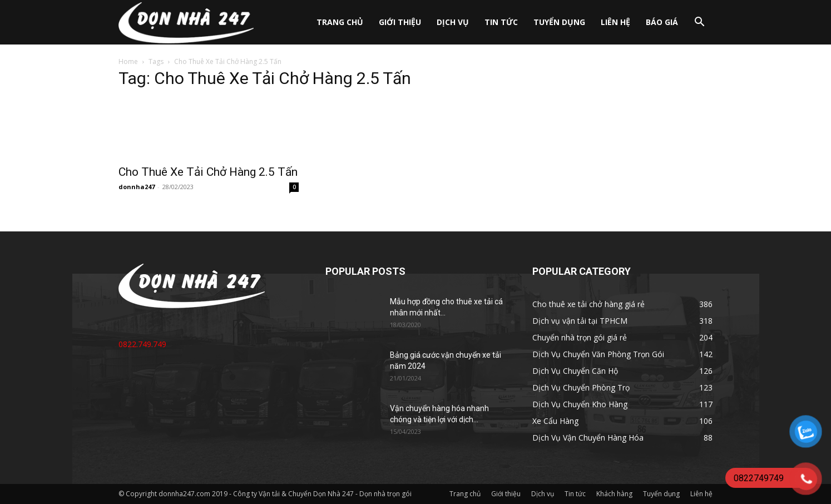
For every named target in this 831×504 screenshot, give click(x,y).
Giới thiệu (400, 22)
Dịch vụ (453, 22)
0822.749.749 (142, 344)
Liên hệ (615, 22)
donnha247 (137, 187)
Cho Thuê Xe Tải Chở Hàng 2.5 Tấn (208, 172)
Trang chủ (340, 22)
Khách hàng (614, 494)
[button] (699, 23)
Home (128, 61)
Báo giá (662, 22)
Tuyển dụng (559, 22)
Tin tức (501, 22)
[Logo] (186, 23)
